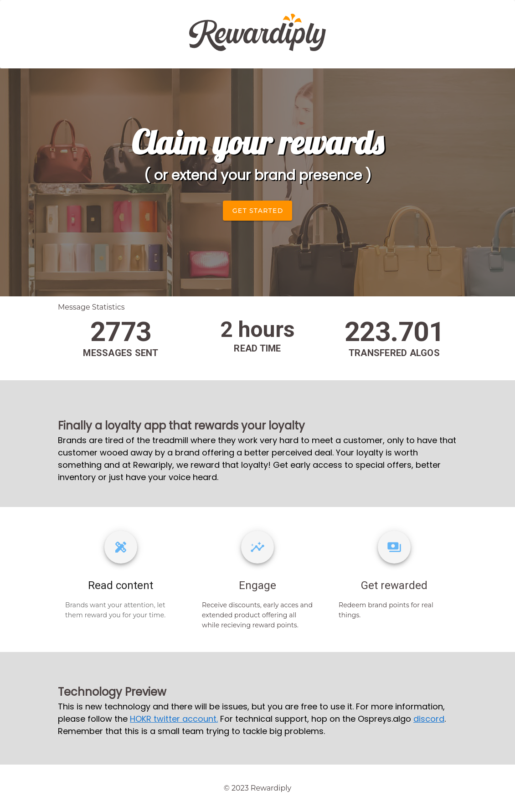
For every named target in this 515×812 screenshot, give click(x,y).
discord (429, 719)
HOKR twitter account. (174, 719)
